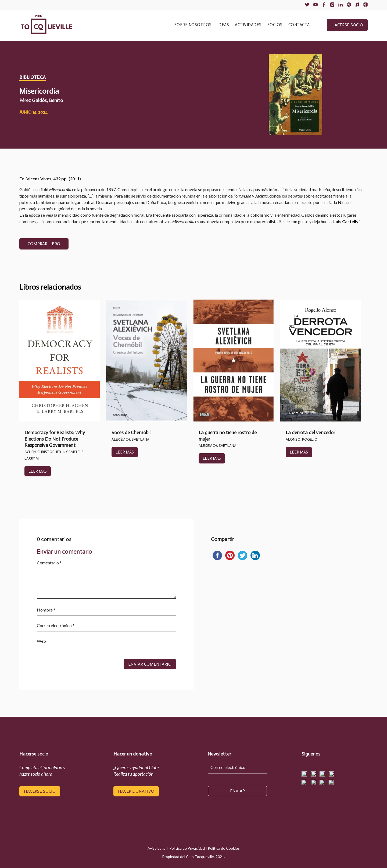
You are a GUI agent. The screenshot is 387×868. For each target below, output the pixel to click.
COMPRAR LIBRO (44, 244)
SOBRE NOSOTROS (193, 25)
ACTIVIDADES (248, 25)
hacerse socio (347, 25)
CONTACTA (299, 25)
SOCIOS (275, 25)
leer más (38, 471)
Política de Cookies (224, 848)
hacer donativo (136, 791)
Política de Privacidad (187, 848)
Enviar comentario (150, 664)
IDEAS (223, 25)
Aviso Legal (157, 848)
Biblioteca (33, 77)
